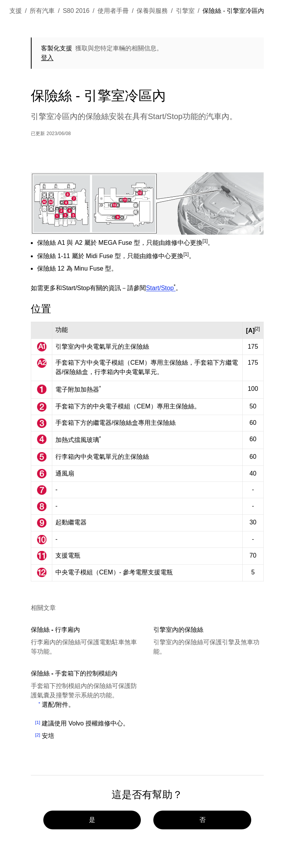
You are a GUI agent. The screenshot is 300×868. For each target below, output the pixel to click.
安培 (48, 736)
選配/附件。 (58, 705)
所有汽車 (42, 11)
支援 (16, 11)
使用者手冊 (113, 11)
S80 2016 (76, 11)
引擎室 (185, 11)
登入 (47, 58)
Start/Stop (161, 288)
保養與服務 (152, 11)
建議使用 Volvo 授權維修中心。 (85, 723)
